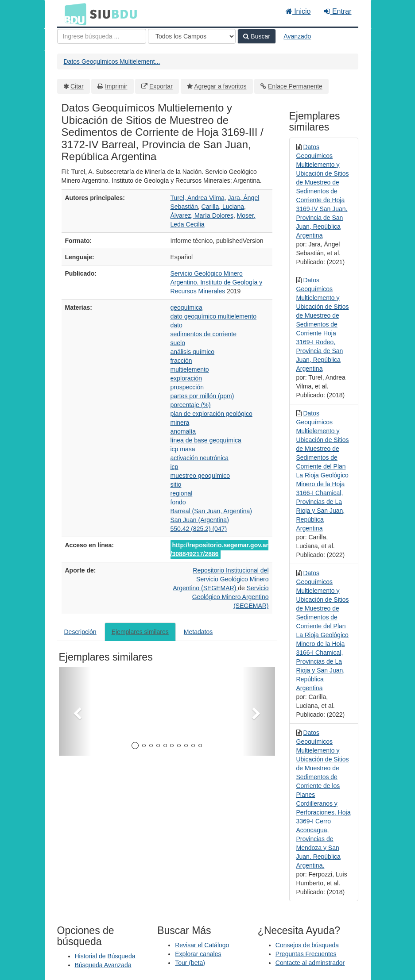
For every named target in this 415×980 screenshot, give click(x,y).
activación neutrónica (200, 458)
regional (182, 493)
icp (175, 467)
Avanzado (297, 36)
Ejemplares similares (140, 632)
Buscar (256, 36)
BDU (73, 14)
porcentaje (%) (191, 405)
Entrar (337, 11)
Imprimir (116, 86)
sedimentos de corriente (204, 334)
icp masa (183, 449)
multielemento (190, 369)
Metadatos (198, 632)
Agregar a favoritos (220, 86)
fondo (178, 502)
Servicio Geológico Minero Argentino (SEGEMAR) (231, 597)
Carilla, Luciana (223, 207)
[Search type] (192, 36)
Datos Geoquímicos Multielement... (112, 61)
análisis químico (193, 352)
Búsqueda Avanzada (103, 965)
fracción (181, 361)
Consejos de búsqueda (307, 945)
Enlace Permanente (295, 86)
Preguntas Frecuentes (306, 954)
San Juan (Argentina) (200, 520)
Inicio (298, 11)
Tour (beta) (190, 963)
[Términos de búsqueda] (102, 36)
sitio (176, 484)
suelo (178, 343)
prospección (187, 387)
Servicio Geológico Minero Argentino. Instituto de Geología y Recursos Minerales (217, 282)
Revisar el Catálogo (202, 945)
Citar (77, 86)
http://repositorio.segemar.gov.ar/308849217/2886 (220, 550)
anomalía (183, 431)
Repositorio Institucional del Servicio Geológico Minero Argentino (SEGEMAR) (221, 579)
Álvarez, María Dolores (202, 215)
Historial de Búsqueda (105, 956)
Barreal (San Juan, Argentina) (211, 511)
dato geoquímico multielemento (214, 316)
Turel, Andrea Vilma (198, 198)
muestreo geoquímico (200, 476)
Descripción (80, 632)
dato (176, 325)
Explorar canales (198, 954)
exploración (186, 378)
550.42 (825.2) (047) (199, 529)
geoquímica (186, 307)
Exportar (161, 86)
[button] (75, 711)
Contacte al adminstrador (310, 963)
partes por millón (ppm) (202, 396)
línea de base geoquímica (206, 440)
